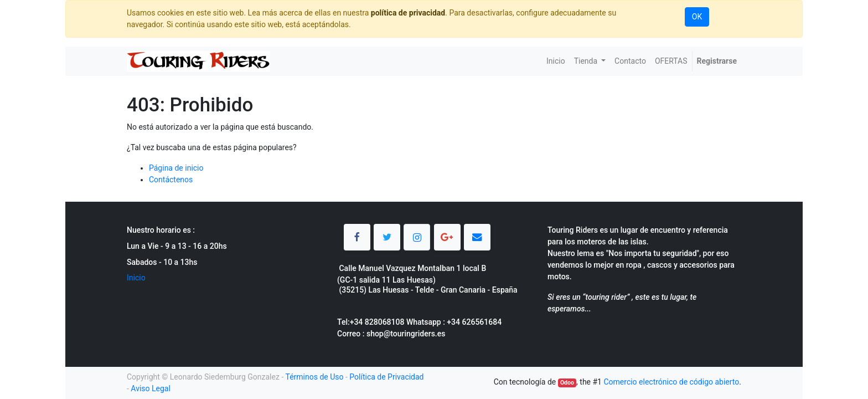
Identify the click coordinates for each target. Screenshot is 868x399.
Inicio (136, 278)
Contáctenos (171, 180)
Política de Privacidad (386, 377)
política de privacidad (408, 13)
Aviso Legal (151, 388)
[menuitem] (556, 61)
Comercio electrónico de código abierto (671, 382)
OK (697, 17)
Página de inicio (176, 168)
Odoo (567, 383)
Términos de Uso (314, 377)
